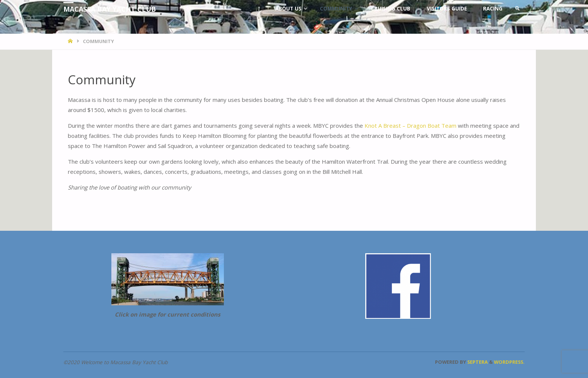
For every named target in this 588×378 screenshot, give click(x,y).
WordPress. (509, 362)
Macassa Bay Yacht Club (110, 9)
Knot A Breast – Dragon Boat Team (410, 126)
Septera (477, 362)
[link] (517, 9)
